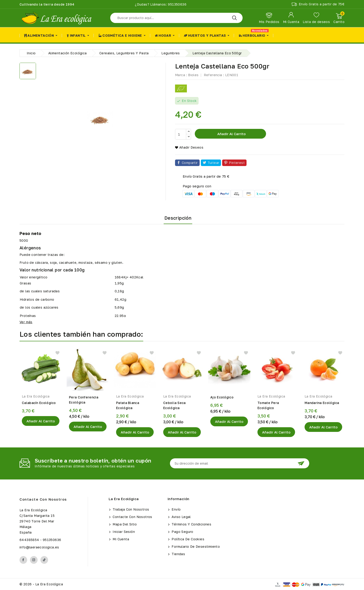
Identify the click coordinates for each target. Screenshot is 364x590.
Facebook (23, 560)
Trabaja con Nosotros (130, 509)
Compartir (190, 163)
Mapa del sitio (124, 524)
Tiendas (178, 554)
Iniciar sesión (123, 532)
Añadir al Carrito (41, 421)
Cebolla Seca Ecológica (174, 405)
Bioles (193, 75)
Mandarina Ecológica (322, 403)
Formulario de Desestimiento (195, 546)
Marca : (181, 75)
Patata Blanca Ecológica (128, 405)
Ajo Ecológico (222, 397)
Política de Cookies (187, 539)
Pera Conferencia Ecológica (84, 400)
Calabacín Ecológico (39, 403)
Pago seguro (182, 532)
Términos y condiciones (191, 524)
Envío (176, 509)
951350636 (177, 4)
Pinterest (237, 163)
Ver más (26, 322)
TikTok (44, 560)
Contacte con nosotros (43, 499)
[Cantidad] (181, 134)
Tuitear (213, 163)
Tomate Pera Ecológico (268, 405)
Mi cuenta (120, 539)
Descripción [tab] (178, 218)
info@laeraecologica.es (39, 547)
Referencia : (214, 75)
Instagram (34, 560)
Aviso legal (181, 517)
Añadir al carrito (231, 134)
